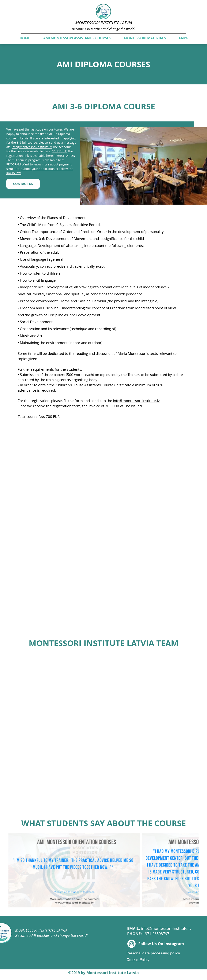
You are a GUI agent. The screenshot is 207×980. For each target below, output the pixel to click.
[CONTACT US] (23, 184)
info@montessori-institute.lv (32, 147)
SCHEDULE (59, 151)
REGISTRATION (65, 156)
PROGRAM (14, 164)
